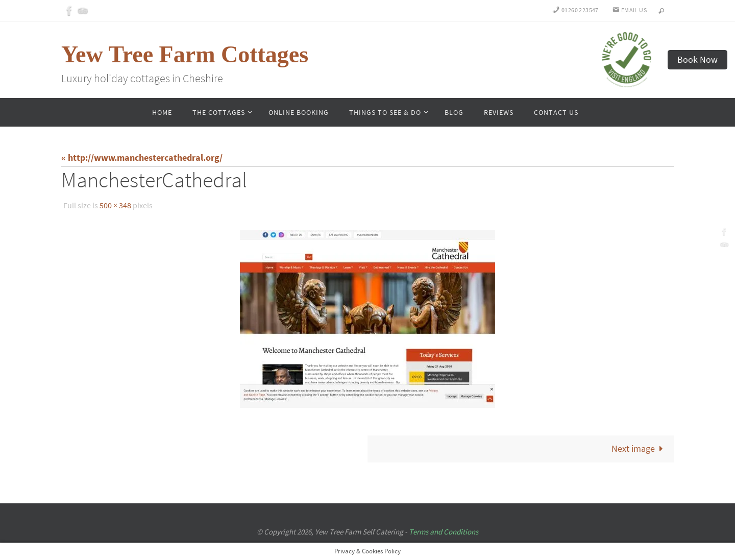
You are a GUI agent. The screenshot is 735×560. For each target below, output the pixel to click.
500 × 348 (115, 205)
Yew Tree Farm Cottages (185, 54)
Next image (640, 448)
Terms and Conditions (444, 532)
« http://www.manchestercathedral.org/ (142, 157)
